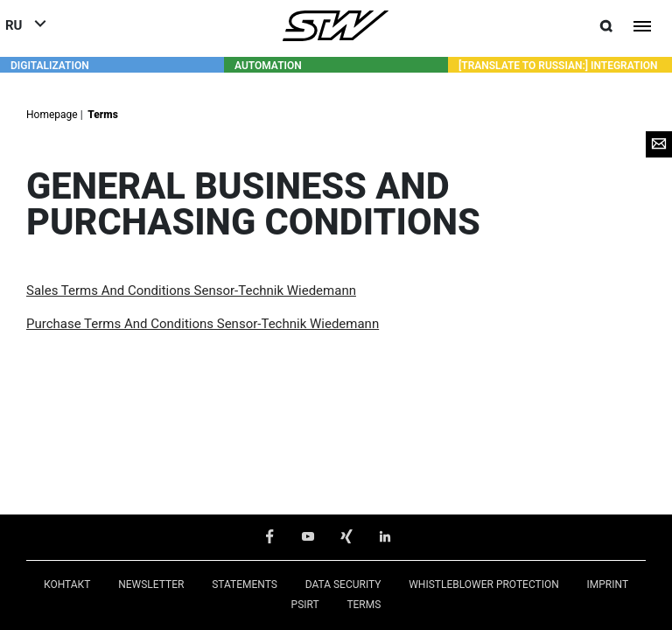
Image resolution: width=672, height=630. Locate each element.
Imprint (608, 583)
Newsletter (151, 583)
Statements (245, 583)
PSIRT (305, 603)
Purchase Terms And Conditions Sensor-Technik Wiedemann (203, 322)
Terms (102, 113)
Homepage (53, 113)
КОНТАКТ (67, 583)
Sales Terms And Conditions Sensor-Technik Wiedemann (191, 289)
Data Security (343, 583)
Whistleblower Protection (484, 583)
